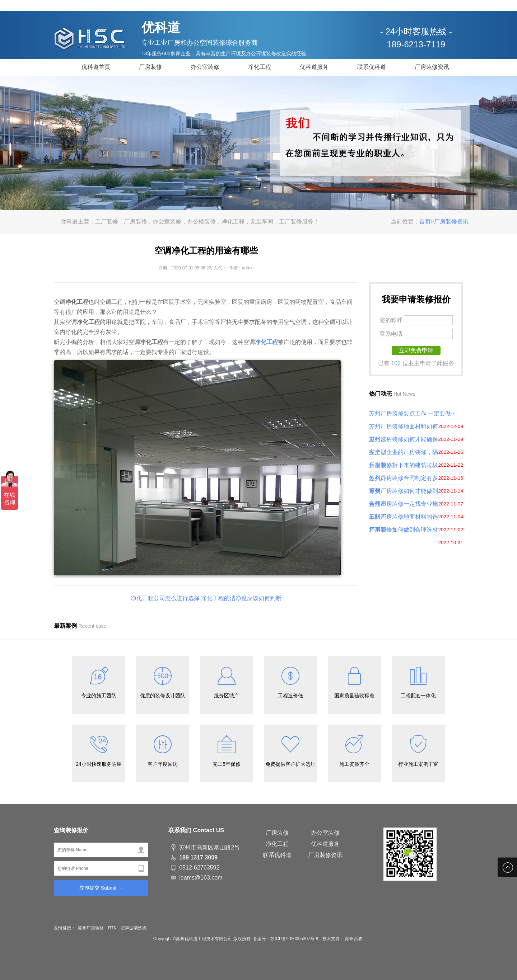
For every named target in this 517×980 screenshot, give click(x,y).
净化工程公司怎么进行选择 (165, 598)
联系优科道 (372, 67)
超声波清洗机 (134, 928)
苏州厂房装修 (91, 928)
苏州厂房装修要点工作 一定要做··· (413, 413)
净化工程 (260, 67)
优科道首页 (96, 67)
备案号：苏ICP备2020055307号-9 (286, 939)
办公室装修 (205, 67)
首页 (425, 222)
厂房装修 (150, 67)
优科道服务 (314, 67)
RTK (112, 928)
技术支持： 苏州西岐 (342, 939)
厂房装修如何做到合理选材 (404, 530)
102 (396, 363)
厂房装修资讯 (432, 67)
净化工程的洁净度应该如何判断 (241, 598)
